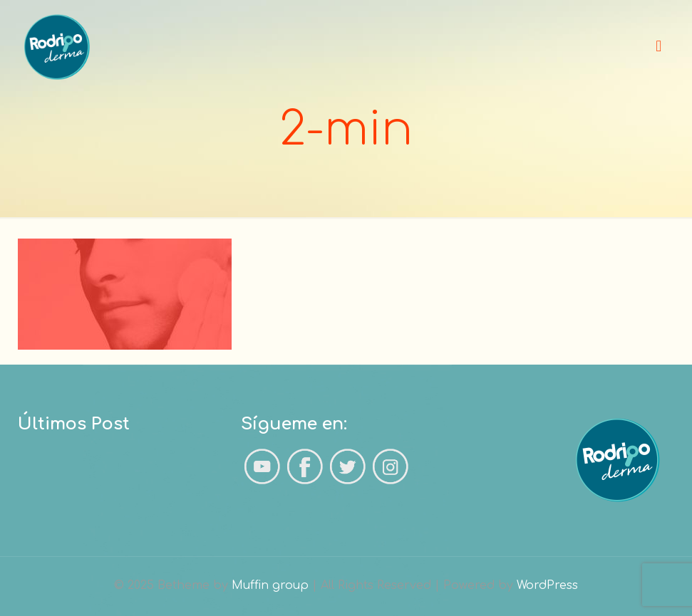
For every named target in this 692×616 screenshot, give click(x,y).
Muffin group (270, 585)
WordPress (547, 585)
